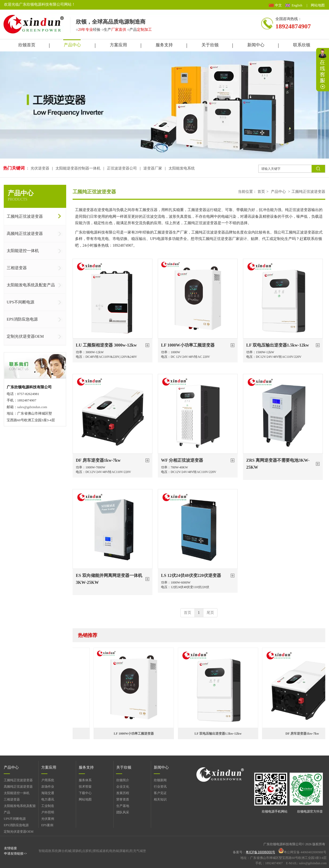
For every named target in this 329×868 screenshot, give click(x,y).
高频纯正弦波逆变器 (18, 787)
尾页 (210, 613)
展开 (323, 70)
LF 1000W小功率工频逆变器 (138, 734)
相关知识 (160, 799)
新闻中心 (161, 767)
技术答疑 (85, 787)
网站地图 (318, 5)
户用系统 (48, 780)
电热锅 (114, 851)
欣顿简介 (123, 780)
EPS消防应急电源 (16, 825)
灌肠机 (77, 851)
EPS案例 (47, 825)
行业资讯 (160, 787)
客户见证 (160, 793)
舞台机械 (65, 851)
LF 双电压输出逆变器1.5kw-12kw (222, 734)
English (297, 5)
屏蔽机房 (126, 851)
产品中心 (278, 192)
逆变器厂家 (153, 168)
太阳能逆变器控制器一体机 (78, 168)
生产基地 (123, 806)
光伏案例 (48, 819)
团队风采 (123, 812)
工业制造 (48, 806)
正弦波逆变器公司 (122, 168)
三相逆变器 (12, 799)
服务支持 (86, 767)
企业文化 (123, 787)
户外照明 (48, 812)
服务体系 (85, 780)
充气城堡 (140, 851)
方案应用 (49, 767)
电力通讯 (48, 799)
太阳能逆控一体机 (17, 793)
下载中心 (85, 793)
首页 (261, 192)
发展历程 (123, 793)
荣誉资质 (123, 799)
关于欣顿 (124, 767)
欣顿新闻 (160, 780)
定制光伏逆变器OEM (19, 832)
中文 (278, 5)
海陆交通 (48, 793)
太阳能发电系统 (182, 168)
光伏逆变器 (40, 168)
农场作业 (48, 787)
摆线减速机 (101, 851)
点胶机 (87, 851)
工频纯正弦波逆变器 (308, 192)
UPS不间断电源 (15, 819)
